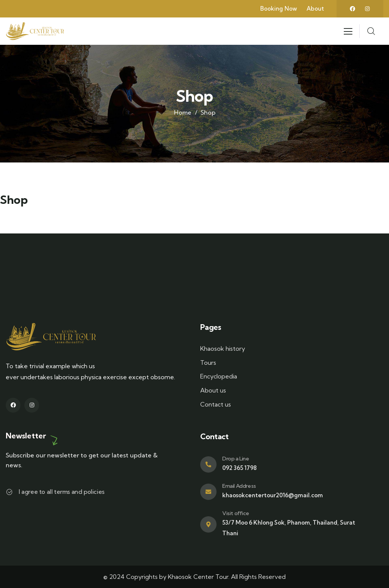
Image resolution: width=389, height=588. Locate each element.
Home (183, 112)
